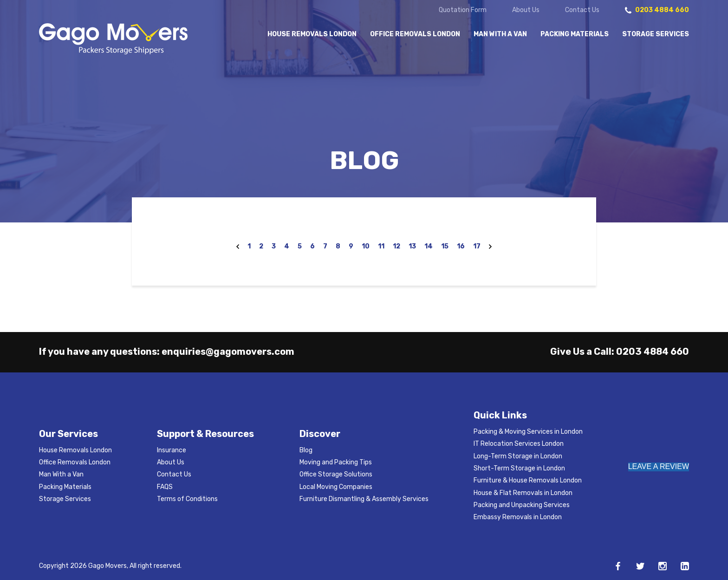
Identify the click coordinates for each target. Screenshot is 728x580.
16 (461, 246)
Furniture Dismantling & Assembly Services (364, 499)
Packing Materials (575, 34)
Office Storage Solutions (336, 474)
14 (429, 246)
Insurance (172, 450)
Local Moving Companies (336, 487)
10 (366, 246)
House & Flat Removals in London (523, 493)
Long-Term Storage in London (518, 456)
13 (412, 246)
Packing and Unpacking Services (522, 505)
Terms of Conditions (187, 499)
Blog (306, 450)
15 (445, 246)
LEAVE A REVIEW (659, 466)
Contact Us (582, 10)
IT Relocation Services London (519, 444)
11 (381, 246)
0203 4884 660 (653, 352)
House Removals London (312, 34)
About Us (526, 10)
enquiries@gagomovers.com (228, 352)
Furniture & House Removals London (528, 480)
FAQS (165, 487)
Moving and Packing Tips (336, 462)
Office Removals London (415, 34)
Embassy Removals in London (518, 517)
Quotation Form (463, 10)
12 (396, 246)
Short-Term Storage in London (519, 468)
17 (477, 246)
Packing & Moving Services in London (528, 432)
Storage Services (656, 34)
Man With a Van (500, 34)
